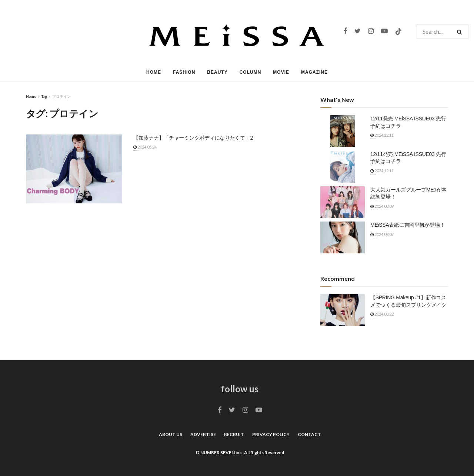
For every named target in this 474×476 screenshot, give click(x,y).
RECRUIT (234, 434)
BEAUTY (217, 72)
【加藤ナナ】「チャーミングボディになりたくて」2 (193, 138)
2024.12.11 (382, 135)
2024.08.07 (382, 234)
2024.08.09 (382, 206)
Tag (44, 96)
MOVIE (281, 72)
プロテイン (61, 96)
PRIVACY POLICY (271, 434)
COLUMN (251, 72)
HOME (154, 72)
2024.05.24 (145, 147)
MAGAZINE (314, 72)
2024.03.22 (382, 314)
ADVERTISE (203, 434)
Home (31, 96)
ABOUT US (171, 434)
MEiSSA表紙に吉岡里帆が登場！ (408, 225)
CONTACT (309, 434)
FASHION (184, 72)
